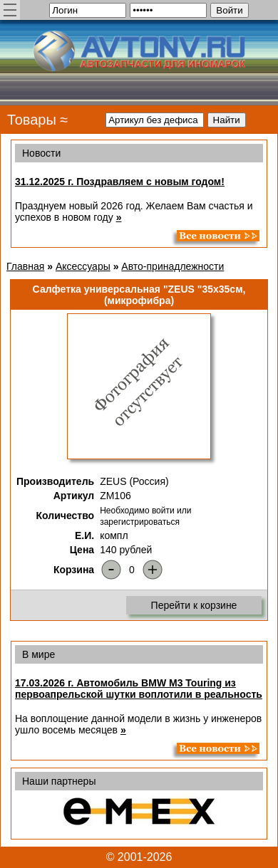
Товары (32, 120)
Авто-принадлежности (173, 266)
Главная (25, 266)
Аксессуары (83, 266)
